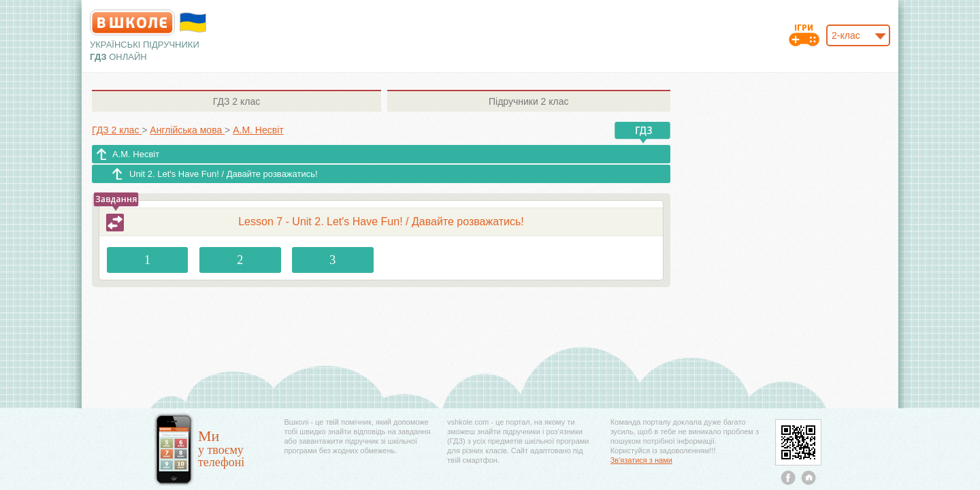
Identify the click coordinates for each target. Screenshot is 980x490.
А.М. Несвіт (136, 154)
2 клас (236, 101)
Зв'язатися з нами (641, 460)
